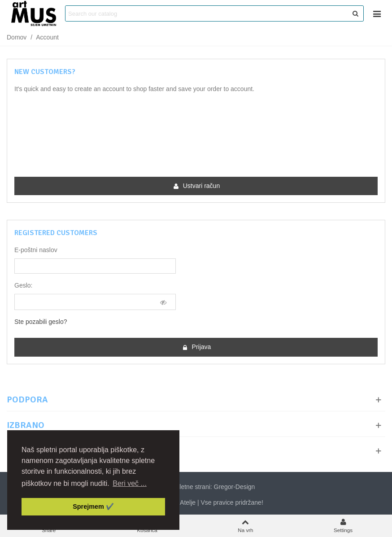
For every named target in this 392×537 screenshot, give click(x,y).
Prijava (197, 347)
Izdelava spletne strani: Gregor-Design (196, 486)
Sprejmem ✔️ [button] (93, 506)
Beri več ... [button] (130, 483)
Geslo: (23, 285)
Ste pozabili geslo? (41, 322)
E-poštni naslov (36, 250)
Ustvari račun (196, 186)
